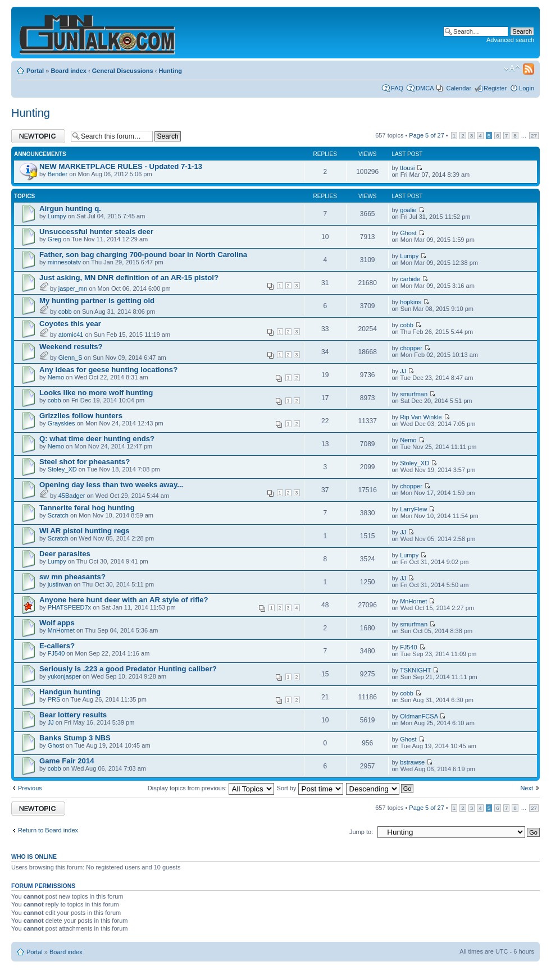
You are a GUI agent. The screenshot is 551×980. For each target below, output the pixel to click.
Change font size (512, 68)
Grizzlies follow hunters (81, 416)
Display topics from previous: (211, 788)
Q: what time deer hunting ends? (97, 439)
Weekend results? (71, 347)
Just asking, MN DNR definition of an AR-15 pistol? (129, 278)
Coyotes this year (70, 324)
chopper (411, 348)
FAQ (397, 88)
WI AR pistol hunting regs (85, 531)
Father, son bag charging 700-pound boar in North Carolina (143, 255)
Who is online (34, 857)
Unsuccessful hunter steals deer (96, 232)
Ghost (408, 233)
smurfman (414, 394)
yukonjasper (64, 676)
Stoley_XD (62, 469)
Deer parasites (65, 554)
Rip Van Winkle (421, 417)
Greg (54, 239)
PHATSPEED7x (69, 607)
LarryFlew (413, 509)
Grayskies (62, 423)
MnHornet (413, 601)
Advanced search (510, 40)
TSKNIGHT (415, 670)
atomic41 (71, 335)
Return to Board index (48, 830)
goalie (408, 210)
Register (495, 88)
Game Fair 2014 (67, 761)
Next (527, 788)
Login (527, 88)
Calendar (459, 88)
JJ (403, 371)
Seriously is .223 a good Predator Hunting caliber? (128, 669)
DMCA (425, 88)
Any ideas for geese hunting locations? (108, 370)
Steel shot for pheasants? (85, 462)
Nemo (56, 377)
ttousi (407, 168)
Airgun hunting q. (70, 209)
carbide (410, 279)
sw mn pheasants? (72, 577)
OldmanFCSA (419, 716)
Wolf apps (57, 623)
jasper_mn (73, 288)
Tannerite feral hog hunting (87, 508)
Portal (35, 71)
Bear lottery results (73, 715)
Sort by (310, 788)
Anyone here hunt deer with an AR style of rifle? (124, 600)
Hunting (170, 71)
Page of (426, 135)
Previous (30, 788)
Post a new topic (38, 136)
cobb (65, 312)
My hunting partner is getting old (97, 301)
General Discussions (123, 71)
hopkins (411, 302)
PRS (54, 699)
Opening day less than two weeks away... (111, 485)
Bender (58, 174)
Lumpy (57, 216)
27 (534, 136)
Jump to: (361, 832)
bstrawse (412, 762)
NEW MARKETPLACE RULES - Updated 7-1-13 (121, 166)
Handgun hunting (70, 692)
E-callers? (57, 646)
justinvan (60, 584)
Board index (69, 71)
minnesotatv (64, 262)
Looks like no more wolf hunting (96, 393)
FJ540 (56, 653)
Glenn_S (70, 358)
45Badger (72, 496)
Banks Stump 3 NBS (75, 738)
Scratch (58, 515)
